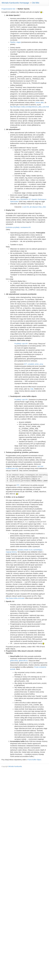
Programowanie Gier (8, 9)
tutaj (32, 389)
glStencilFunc (23, 661)
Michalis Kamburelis (15, 766)
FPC (18, 485)
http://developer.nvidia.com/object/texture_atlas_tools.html (30, 107)
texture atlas (40, 102)
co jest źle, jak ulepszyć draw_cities (34, 207)
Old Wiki (36, 3)
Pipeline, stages (15, 42)
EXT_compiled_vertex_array (34, 364)
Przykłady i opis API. (21, 344)
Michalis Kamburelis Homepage (15, 3)
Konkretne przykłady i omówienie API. (18, 227)
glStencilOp (14, 661)
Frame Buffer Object (34, 760)
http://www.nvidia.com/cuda (15, 598)
